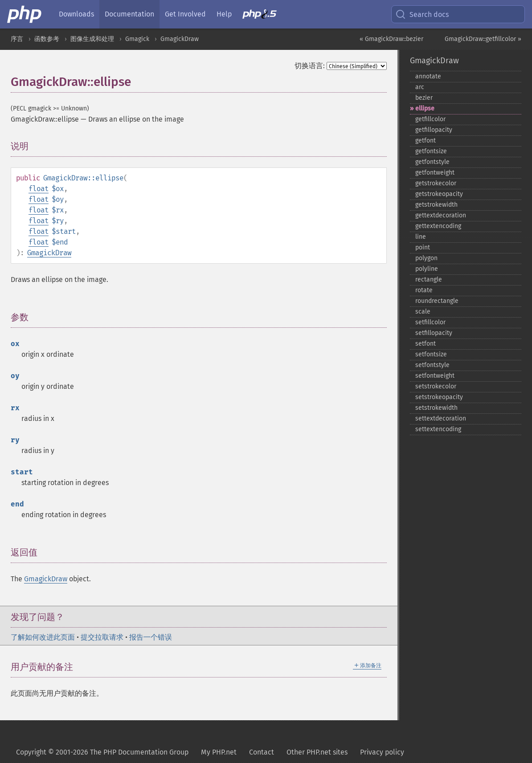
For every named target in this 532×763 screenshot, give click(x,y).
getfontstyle (432, 162)
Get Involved (185, 14)
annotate (428, 76)
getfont (426, 141)
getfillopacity (434, 130)
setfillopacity (434, 333)
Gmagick (137, 39)
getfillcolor (430, 119)
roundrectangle (437, 301)
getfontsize (431, 151)
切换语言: (310, 66)
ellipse (425, 108)
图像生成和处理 (92, 39)
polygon (426, 258)
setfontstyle (432, 365)
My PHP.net (219, 752)
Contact (262, 752)
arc (420, 87)
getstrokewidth (436, 205)
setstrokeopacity (439, 397)
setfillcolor (430, 322)
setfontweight (435, 376)
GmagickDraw (180, 39)
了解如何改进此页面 (43, 637)
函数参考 (47, 39)
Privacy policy (382, 752)
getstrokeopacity (439, 194)
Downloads (76, 14)
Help (224, 14)
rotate (424, 290)
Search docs (422, 14)
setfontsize (431, 354)
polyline (427, 269)
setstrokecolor (436, 386)
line (421, 237)
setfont (426, 344)
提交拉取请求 (102, 637)
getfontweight (435, 173)
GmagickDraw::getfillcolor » (483, 39)
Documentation (129, 14)
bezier (424, 98)
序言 (17, 39)
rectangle (429, 279)
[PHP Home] (25, 14)
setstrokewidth (436, 408)
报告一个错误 (151, 637)
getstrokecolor (436, 183)
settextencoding (438, 429)
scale (423, 312)
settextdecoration (441, 418)
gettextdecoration (441, 215)
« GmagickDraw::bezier (391, 39)
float (39, 189)
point (423, 247)
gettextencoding (438, 226)
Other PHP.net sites (317, 752)
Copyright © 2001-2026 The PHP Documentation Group (102, 752)
